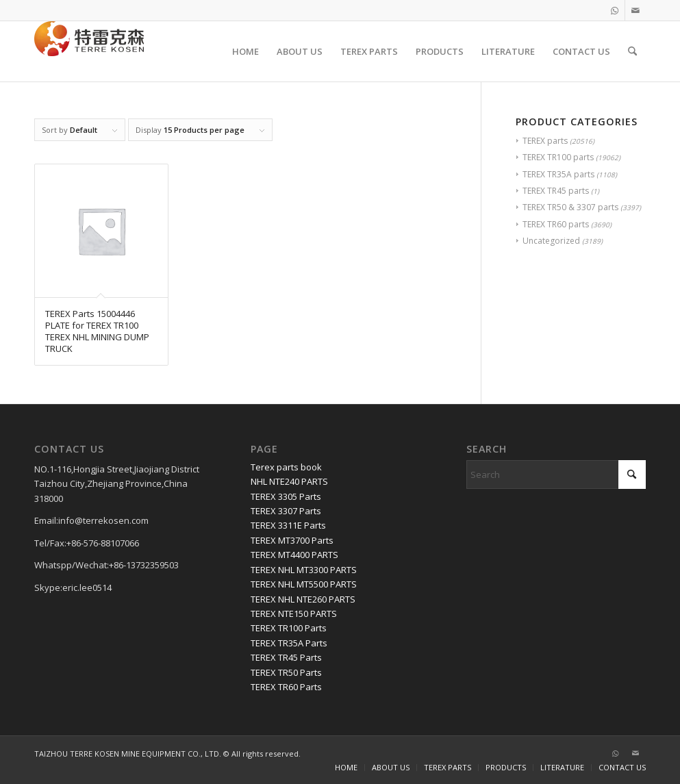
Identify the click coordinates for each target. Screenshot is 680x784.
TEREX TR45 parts (556, 191)
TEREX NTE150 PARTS (294, 614)
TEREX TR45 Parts (286, 657)
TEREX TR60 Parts (286, 687)
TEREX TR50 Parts (286, 672)
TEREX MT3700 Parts (292, 540)
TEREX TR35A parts (558, 174)
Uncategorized (551, 241)
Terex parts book (286, 467)
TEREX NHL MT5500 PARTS (304, 584)
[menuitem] (245, 51)
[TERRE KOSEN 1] (89, 51)
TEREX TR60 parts (556, 224)
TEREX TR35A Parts (289, 643)
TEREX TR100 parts (558, 157)
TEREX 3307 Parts (286, 511)
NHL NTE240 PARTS (289, 481)
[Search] (632, 51)
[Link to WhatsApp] (615, 10)
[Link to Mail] (635, 10)
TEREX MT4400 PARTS (294, 555)
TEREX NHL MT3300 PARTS (304, 570)
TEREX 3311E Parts (288, 525)
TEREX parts (545, 141)
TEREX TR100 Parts (289, 628)
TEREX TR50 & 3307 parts (570, 207)
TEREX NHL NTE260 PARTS (303, 599)
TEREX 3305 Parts (286, 496)
